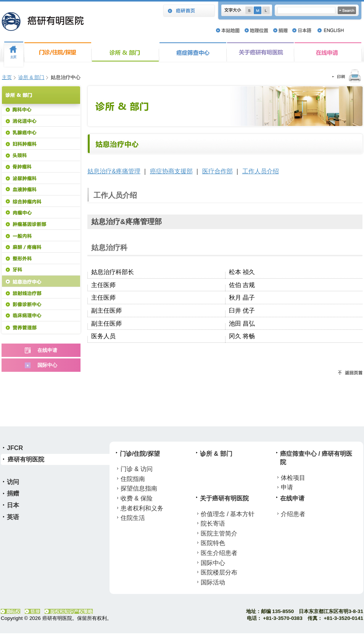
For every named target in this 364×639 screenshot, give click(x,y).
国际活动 (213, 582)
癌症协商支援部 (171, 171)
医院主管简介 (219, 533)
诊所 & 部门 (125, 52)
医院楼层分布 (219, 572)
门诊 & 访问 (137, 469)
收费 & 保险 (137, 498)
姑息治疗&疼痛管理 (114, 171)
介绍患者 (293, 514)
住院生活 (133, 518)
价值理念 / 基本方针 (228, 514)
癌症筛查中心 (193, 52)
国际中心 (213, 563)
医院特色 (213, 543)
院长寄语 (213, 523)
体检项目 (293, 478)
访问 (13, 482)
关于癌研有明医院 (260, 52)
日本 (13, 505)
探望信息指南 (139, 488)
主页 (7, 77)
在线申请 (328, 52)
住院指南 (133, 479)
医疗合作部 (217, 171)
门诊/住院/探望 (58, 52)
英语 (13, 517)
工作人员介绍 (261, 171)
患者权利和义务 (142, 508)
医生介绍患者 (219, 553)
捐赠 (13, 493)
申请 (287, 487)
